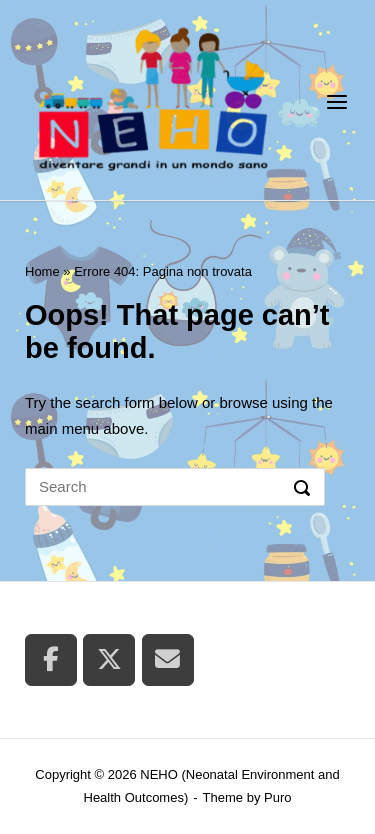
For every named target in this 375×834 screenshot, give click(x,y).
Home (42, 271)
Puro (277, 797)
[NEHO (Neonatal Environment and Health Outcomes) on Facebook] (51, 660)
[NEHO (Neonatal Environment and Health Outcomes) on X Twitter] (109, 660)
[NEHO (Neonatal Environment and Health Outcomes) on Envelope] (168, 660)
